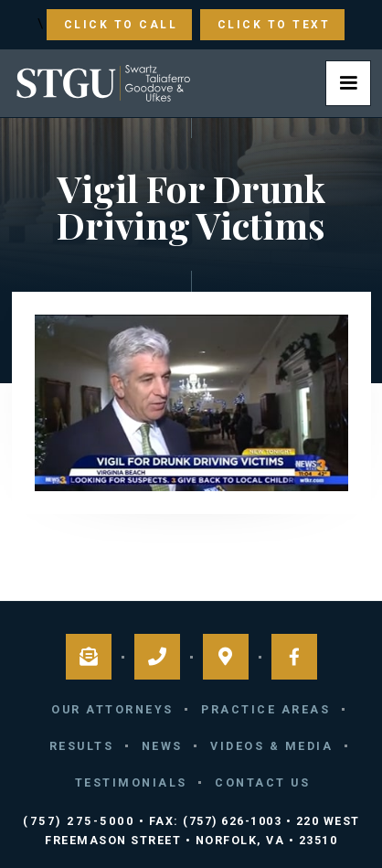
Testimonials (131, 782)
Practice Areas (265, 709)
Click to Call (121, 25)
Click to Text (274, 25)
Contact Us (262, 782)
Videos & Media (271, 746)
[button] (348, 83)
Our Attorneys (112, 709)
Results (82, 746)
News (162, 746)
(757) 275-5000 (79, 821)
